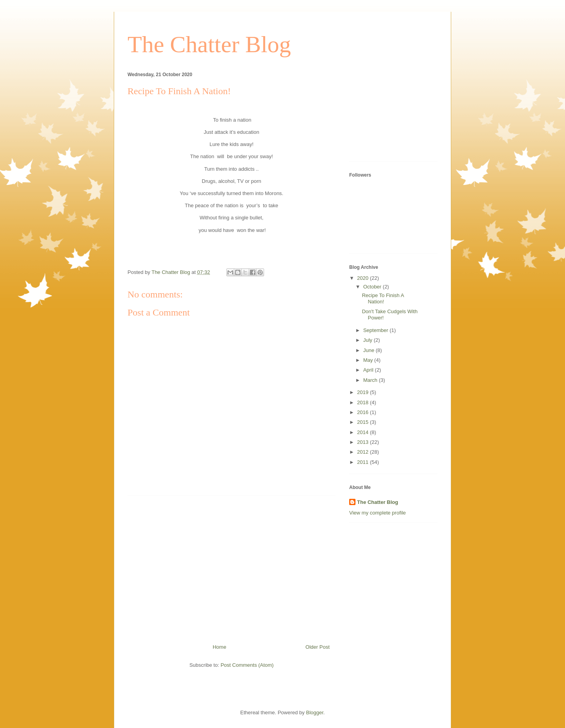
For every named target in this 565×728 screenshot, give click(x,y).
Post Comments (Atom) (247, 665)
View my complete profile (377, 513)
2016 (364, 412)
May (369, 360)
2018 (364, 402)
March (371, 380)
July (369, 340)
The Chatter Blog (209, 44)
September (376, 330)
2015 (364, 422)
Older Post (318, 647)
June (370, 350)
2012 (364, 452)
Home (220, 647)
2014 (364, 432)
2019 (364, 392)
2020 (364, 278)
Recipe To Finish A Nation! (383, 298)
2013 (364, 442)
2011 (364, 462)
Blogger (315, 712)
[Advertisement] (231, 567)
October (373, 287)
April (369, 370)
